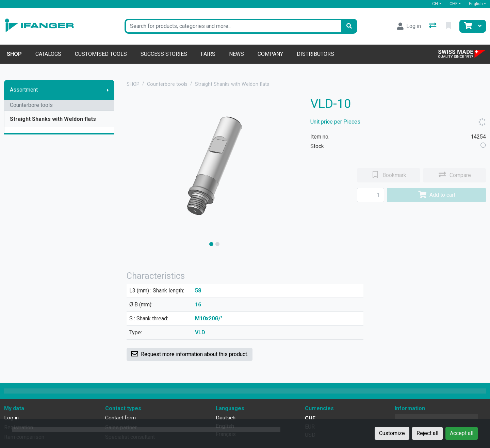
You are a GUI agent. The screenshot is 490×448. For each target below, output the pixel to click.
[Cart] (467, 26)
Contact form (120, 418)
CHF (454, 4)
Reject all (427, 433)
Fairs (208, 54)
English (476, 4)
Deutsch (226, 418)
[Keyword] (233, 26)
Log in (11, 418)
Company (270, 54)
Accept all (462, 433)
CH (435, 4)
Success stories (164, 54)
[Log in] (409, 26)
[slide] (211, 244)
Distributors (315, 54)
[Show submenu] (108, 90)
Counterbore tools (31, 105)
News (236, 54)
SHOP (133, 84)
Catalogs (48, 54)
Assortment (24, 90)
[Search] (349, 26)
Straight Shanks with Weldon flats (53, 119)
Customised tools (101, 54)
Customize (392, 433)
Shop (14, 54)
